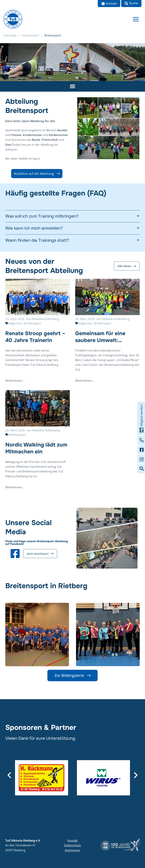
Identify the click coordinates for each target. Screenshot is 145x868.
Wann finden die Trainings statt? (37, 243)
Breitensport (33, 325)
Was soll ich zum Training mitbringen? (42, 219)
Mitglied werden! (142, 418)
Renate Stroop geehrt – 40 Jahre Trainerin (35, 339)
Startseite (10, 38)
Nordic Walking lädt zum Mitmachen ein (36, 450)
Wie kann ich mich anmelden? (34, 231)
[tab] (72, 219)
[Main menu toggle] (136, 20)
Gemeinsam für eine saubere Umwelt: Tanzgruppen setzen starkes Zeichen (101, 339)
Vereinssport (30, 38)
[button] (131, 4)
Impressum (72, 850)
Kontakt (73, 841)
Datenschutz (72, 845)
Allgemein (16, 325)
